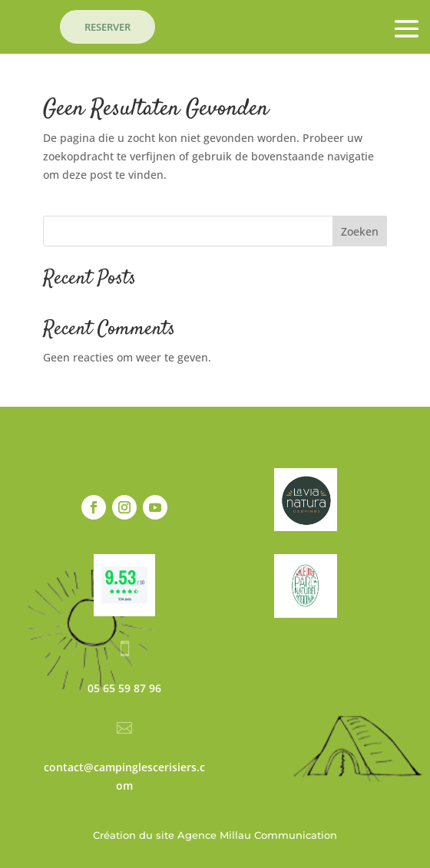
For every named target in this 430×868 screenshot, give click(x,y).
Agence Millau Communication (257, 835)
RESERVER (107, 27)
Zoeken (360, 231)
